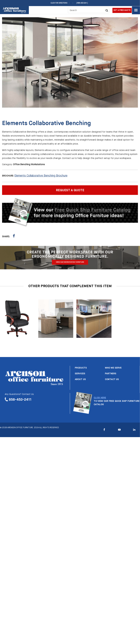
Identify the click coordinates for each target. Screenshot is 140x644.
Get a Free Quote (122, 10)
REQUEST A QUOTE (70, 190)
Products (81, 368)
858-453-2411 (20, 400)
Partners (111, 374)
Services (80, 374)
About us (80, 379)
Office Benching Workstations (29, 165)
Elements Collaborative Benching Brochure (41, 176)
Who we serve (113, 368)
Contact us (112, 379)
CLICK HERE (100, 398)
